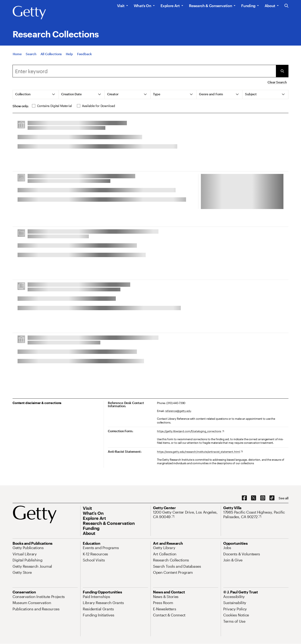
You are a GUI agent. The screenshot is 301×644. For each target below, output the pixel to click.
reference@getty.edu (178, 411)
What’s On (143, 6)
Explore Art (170, 6)
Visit (121, 6)
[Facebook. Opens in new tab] (244, 498)
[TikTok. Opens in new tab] (272, 498)
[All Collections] (51, 54)
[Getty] (29, 13)
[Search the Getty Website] (286, 6)
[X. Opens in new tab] (254, 498)
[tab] (36, 94)
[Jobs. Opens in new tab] (227, 548)
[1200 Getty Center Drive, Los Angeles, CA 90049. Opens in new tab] (186, 515)
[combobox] (144, 71)
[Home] (17, 54)
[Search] (31, 54)
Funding (248, 6)
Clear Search (277, 82)
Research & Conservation (211, 6)
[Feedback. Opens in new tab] (84, 54)
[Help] (69, 54)
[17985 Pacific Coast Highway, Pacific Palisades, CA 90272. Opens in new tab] (256, 515)
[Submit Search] (282, 71)
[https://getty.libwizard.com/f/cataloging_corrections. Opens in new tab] (191, 431)
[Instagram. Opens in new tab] (263, 498)
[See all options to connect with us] (284, 498)
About (270, 6)
